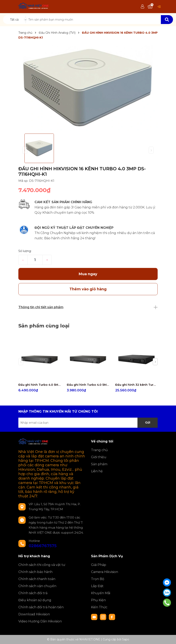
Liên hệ (97, 471)
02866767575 (43, 546)
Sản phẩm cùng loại (44, 326)
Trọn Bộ (98, 579)
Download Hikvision (34, 614)
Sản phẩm (99, 464)
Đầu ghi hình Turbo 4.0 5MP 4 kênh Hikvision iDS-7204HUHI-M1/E (88, 385)
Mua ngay (88, 274)
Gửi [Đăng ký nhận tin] (148, 422)
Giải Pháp (99, 565)
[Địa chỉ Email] (88, 423)
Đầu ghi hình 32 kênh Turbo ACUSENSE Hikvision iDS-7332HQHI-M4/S (136, 385)
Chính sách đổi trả (33, 593)
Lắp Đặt (97, 586)
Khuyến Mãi (101, 593)
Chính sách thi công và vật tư (42, 565)
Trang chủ (99, 450)
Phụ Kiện (98, 600)
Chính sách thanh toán (37, 579)
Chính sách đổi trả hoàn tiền (41, 607)
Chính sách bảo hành (35, 572)
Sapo (126, 639)
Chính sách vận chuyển (37, 586)
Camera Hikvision (105, 572)
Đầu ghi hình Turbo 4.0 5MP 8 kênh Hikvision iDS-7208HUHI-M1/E (40, 385)
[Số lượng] (35, 260)
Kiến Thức (99, 607)
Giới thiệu (99, 457)
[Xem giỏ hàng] (150, 7)
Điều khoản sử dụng (35, 600)
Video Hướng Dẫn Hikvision (40, 621)
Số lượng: (25, 251)
